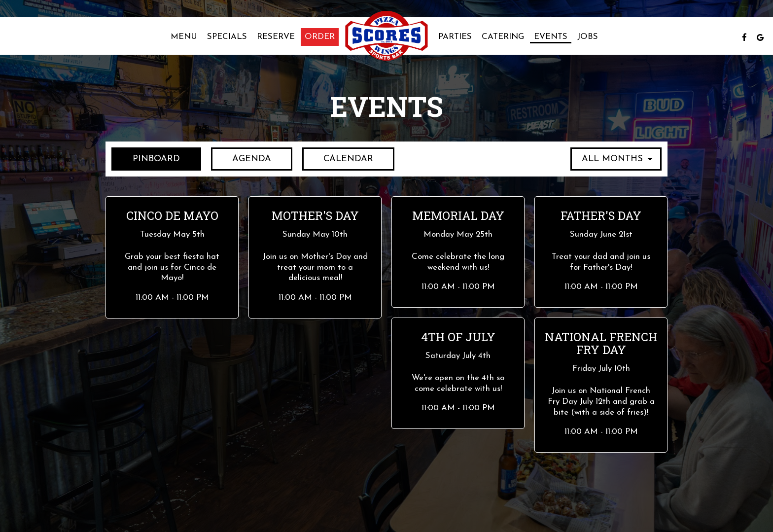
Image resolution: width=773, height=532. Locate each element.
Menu (184, 37)
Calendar (338, 158)
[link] (386, 36)
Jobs (588, 37)
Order (320, 37)
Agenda (241, 158)
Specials (227, 37)
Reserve (276, 37)
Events (551, 37)
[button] (172, 257)
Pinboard (146, 158)
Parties (455, 37)
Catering (503, 37)
